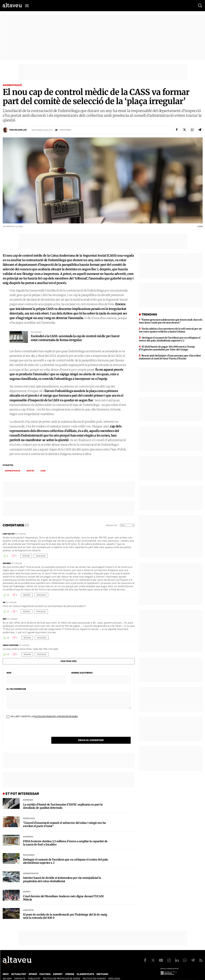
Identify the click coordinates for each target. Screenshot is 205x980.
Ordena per (112, 525)
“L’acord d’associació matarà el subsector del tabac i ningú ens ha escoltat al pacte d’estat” (64, 818)
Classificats (85, 967)
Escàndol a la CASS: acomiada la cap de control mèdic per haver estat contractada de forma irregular (75, 338)
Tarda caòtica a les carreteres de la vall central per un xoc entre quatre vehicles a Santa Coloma (170, 330)
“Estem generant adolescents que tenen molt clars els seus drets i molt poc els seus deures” (171, 321)
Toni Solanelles (18, 130)
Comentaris (65, 130)
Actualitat (19, 967)
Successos (29, 848)
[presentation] (32, 730)
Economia (28, 830)
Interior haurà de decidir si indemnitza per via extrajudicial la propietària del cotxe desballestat (62, 873)
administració (13, 471)
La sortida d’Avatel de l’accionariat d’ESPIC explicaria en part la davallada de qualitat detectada (63, 799)
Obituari (102, 967)
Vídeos (70, 967)
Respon (26, 556)
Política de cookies (94, 972)
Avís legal (114, 972)
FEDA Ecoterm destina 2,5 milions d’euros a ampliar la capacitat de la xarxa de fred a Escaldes (65, 836)
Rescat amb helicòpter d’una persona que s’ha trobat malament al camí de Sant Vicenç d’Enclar (170, 357)
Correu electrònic (82, 673)
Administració (12, 85)
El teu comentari (16, 689)
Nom (9, 673)
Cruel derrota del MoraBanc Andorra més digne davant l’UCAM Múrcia (63, 891)
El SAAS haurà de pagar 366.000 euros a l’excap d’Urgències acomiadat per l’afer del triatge (167, 348)
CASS (43, 471)
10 (8, 595)
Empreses (28, 793)
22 (8, 638)
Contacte (20, 972)
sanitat (30, 471)
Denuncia (41, 556)
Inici (6, 967)
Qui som (7, 972)
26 (8, 654)
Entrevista (29, 812)
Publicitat (34, 972)
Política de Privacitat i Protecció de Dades (56, 716)
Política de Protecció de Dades (62, 972)
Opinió (33, 967)
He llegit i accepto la (42, 716)
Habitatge (28, 903)
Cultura (45, 967)
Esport (27, 885)
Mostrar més (69, 661)
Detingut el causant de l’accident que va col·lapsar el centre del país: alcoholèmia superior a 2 (66, 854)
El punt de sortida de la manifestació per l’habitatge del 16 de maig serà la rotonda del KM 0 (65, 909)
